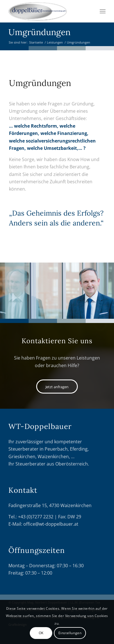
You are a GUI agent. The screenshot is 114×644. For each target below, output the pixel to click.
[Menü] (103, 11)
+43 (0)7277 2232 (36, 517)
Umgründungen (39, 32)
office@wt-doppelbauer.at (51, 524)
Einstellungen (70, 633)
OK (41, 633)
